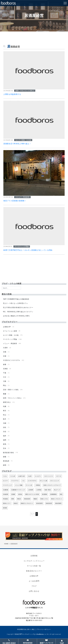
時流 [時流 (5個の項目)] (61, 494)
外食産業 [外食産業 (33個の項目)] (6, 494)
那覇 (5, 457)
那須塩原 (6, 461)
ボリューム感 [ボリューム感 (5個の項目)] (43, 481)
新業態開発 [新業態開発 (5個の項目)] (53, 494)
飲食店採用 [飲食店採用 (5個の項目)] (39, 503)
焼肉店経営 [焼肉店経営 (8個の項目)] (27, 499)
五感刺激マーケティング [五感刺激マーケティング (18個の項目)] (18, 490)
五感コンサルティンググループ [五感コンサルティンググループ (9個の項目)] (52, 485)
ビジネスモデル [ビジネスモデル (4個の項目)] (32, 481)
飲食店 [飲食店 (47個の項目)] (16, 503)
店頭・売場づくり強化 (11, 390)
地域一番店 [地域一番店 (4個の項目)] (48, 490)
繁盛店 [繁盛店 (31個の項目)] (35, 499)
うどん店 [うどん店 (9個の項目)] (13, 476)
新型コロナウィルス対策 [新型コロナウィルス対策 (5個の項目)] (32, 494)
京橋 (5, 352)
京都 (5, 356)
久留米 (5, 348)
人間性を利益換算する (12, 94)
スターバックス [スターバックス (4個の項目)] (49, 476)
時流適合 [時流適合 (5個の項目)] (6, 499)
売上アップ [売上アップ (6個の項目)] (57, 490)
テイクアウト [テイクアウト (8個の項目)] (15, 481)
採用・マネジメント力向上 (12, 398)
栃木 (5, 419)
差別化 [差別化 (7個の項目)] (20, 494)
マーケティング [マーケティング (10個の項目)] (7, 485)
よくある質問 (34, 581)
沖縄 (5, 423)
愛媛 (5, 394)
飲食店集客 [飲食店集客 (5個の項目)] (58, 503)
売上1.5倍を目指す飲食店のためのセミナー (18, 307)
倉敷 (5, 364)
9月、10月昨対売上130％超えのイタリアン (18, 312)
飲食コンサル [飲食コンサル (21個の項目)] (44, 499)
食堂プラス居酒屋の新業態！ (15, 201)
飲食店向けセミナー (34, 571)
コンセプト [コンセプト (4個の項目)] (38, 476)
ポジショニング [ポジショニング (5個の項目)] (55, 481)
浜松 (5, 427)
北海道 (5, 369)
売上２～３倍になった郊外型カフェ (15, 303)
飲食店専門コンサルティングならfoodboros (29, 634)
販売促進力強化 (8, 453)
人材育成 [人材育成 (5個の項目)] (39, 490)
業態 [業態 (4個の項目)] (13, 499)
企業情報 (34, 556)
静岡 (5, 465)
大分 (5, 377)
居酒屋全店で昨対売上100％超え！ (17, 144)
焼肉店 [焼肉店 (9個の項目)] (19, 499)
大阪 (5, 381)
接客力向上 (7, 402)
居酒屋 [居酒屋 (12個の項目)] (13, 494)
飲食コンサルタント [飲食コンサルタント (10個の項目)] (57, 499)
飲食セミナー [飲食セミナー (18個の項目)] (7, 503)
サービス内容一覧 (34, 566)
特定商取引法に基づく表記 (26, 629)
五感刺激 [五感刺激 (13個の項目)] (6, 490)
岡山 (5, 385)
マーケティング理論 (10, 339)
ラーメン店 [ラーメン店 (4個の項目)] (29, 485)
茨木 (5, 448)
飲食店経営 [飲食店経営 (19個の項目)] (49, 503)
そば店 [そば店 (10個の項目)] (30, 476)
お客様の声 (7, 327)
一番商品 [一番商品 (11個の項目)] (38, 485)
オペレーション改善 (10, 331)
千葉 (5, 373)
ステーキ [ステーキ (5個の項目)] (59, 476)
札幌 (5, 406)
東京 (5, 411)
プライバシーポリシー (43, 629)
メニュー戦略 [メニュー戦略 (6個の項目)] (19, 485)
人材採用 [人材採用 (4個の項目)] (31, 490)
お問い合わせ (34, 591)
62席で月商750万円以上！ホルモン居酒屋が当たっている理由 (28, 250)
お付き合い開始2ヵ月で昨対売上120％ (16, 316)
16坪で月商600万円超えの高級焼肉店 (16, 299)
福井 (5, 436)
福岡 (5, 440)
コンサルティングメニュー (34, 561)
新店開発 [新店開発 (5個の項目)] (45, 494)
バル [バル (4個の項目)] (23, 481)
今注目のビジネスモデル (12, 360)
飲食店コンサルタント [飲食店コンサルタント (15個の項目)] (27, 503)
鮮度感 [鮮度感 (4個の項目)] (5, 508)
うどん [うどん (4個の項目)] (5, 476)
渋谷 (5, 432)
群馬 (5, 444)
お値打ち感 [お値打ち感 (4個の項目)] (21, 476)
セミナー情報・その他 (11, 335)
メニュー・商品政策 (10, 343)
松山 (5, 415)
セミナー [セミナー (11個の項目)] (6, 481)
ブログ (34, 586)
